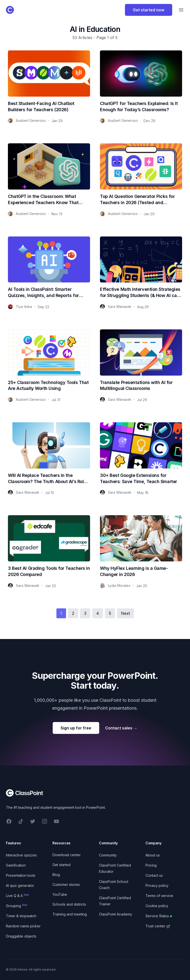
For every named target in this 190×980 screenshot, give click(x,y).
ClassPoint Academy (116, 914)
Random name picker (23, 926)
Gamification (16, 865)
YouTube (60, 894)
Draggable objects (21, 936)
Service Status (159, 916)
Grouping (17, 906)
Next (125, 613)
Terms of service (159, 896)
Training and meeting (70, 914)
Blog (56, 875)
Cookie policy (157, 906)
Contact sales (121, 728)
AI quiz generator (20, 885)
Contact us (154, 875)
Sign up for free (76, 728)
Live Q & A (18, 896)
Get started (61, 865)
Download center (67, 855)
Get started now (149, 10)
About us (153, 855)
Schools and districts (69, 904)
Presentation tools (21, 875)
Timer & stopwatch (21, 916)
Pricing (151, 865)
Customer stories (66, 884)
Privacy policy (157, 885)
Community (108, 855)
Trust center (158, 926)
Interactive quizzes (21, 855)
